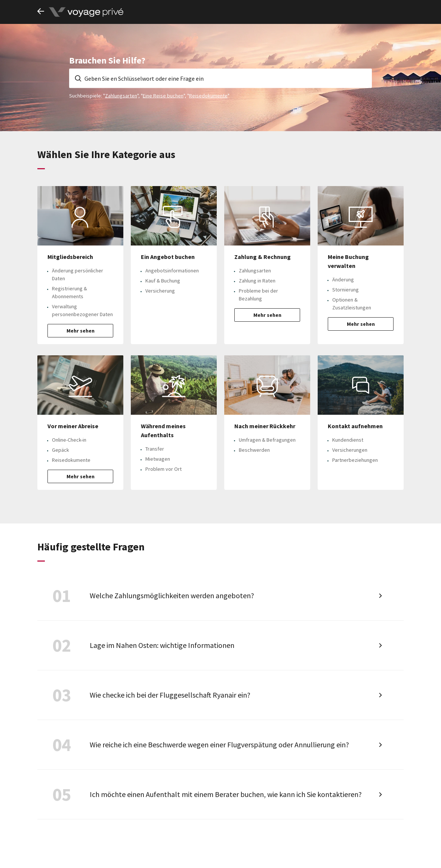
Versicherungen (350, 450)
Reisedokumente (208, 95)
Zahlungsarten (121, 95)
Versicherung (160, 291)
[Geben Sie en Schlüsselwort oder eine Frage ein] (220, 78)
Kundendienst (348, 440)
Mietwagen (158, 459)
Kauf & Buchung (163, 281)
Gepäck (61, 450)
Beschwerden (254, 450)
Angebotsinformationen (172, 271)
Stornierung (346, 290)
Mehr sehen (81, 331)
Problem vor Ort (164, 469)
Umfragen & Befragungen (267, 440)
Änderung (343, 279)
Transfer (155, 449)
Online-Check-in (69, 440)
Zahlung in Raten (257, 281)
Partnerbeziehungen (355, 460)
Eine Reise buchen (163, 95)
